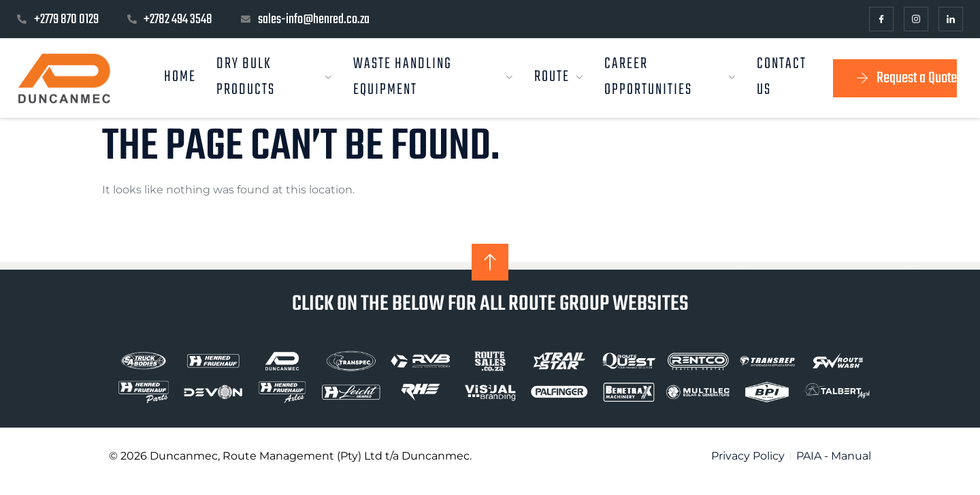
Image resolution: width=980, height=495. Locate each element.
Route (559, 77)
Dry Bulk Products (275, 78)
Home (181, 77)
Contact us (782, 78)
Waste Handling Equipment (434, 78)
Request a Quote (905, 78)
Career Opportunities (670, 78)
